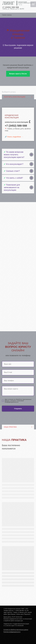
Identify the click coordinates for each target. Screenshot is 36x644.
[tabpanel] (18, 518)
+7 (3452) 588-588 (11, 7)
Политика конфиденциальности (12, 632)
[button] (18, 74)
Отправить (24, 409)
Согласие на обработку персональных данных (16, 630)
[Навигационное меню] (33, 4)
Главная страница (7, 15)
